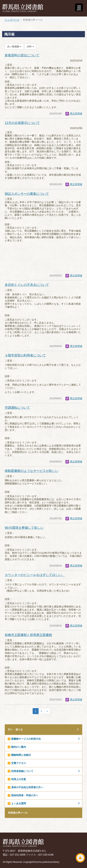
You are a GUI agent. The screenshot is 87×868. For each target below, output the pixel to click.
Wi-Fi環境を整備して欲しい (24, 528)
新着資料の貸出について (22, 55)
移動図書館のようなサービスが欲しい (32, 471)
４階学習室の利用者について (25, 355)
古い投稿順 (14, 47)
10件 (30, 47)
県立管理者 (74, 114)
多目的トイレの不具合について (27, 285)
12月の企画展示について (22, 123)
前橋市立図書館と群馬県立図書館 (28, 635)
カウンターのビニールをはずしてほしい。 (35, 575)
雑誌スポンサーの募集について (27, 194)
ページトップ (80, 858)
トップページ (12, 20)
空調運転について (17, 408)
